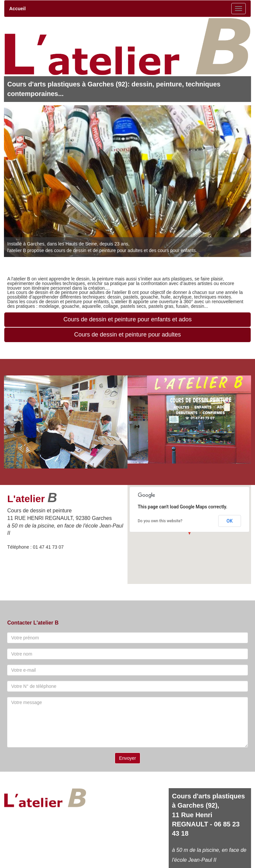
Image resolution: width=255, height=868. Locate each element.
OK (230, 521)
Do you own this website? (160, 521)
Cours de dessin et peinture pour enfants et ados (127, 319)
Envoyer (127, 758)
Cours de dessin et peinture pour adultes (127, 335)
